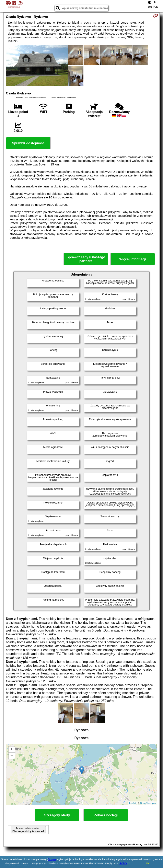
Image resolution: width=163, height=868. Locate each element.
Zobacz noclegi (106, 815)
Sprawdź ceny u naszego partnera (86, 259)
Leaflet (133, 803)
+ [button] (12, 750)
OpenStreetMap (148, 803)
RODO (123, 864)
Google (52, 859)
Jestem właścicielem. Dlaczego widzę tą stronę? (28, 830)
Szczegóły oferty (57, 815)
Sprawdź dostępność (28, 143)
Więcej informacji (133, 259)
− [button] (12, 756)
